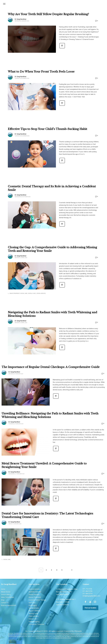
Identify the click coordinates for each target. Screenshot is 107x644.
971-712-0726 (87, 589)
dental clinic (32, 293)
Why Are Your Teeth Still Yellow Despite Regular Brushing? (48, 14)
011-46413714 (88, 594)
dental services (41, 293)
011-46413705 (88, 591)
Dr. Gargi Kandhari (21, 19)
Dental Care (24, 293)
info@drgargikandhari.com (91, 596)
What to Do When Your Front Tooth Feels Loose (41, 72)
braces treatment (15, 293)
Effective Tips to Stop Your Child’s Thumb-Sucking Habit (47, 129)
